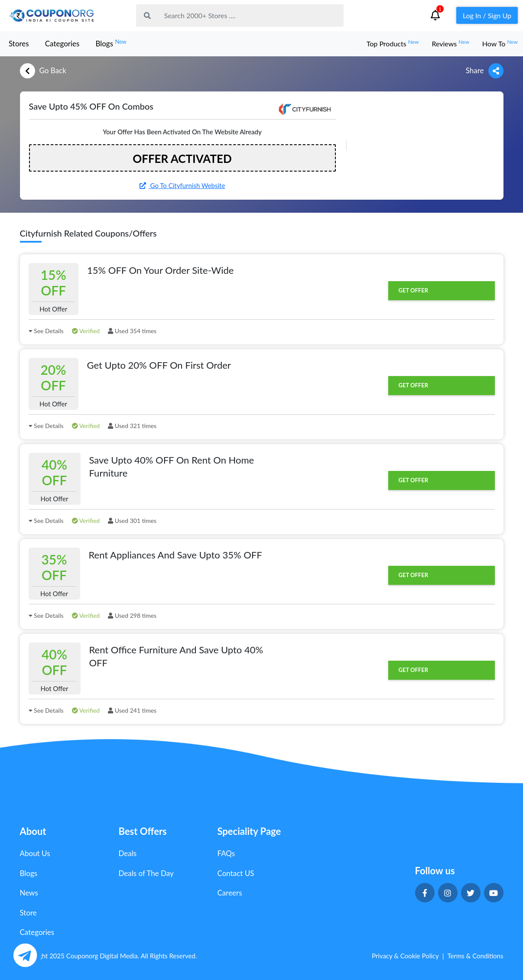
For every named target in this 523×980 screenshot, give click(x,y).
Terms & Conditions (476, 956)
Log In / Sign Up (487, 15)
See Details (46, 331)
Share (485, 71)
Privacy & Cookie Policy (405, 956)
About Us (35, 853)
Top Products (393, 44)
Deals (128, 853)
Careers (230, 893)
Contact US (236, 873)
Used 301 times (132, 521)
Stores (19, 44)
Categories (62, 44)
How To (500, 44)
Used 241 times (132, 710)
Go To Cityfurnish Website (182, 185)
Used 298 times (132, 615)
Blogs (111, 43)
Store (28, 913)
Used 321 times (132, 426)
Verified (86, 331)
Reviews (450, 44)
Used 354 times (132, 331)
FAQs (226, 853)
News (29, 893)
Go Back (43, 71)
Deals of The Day (146, 873)
